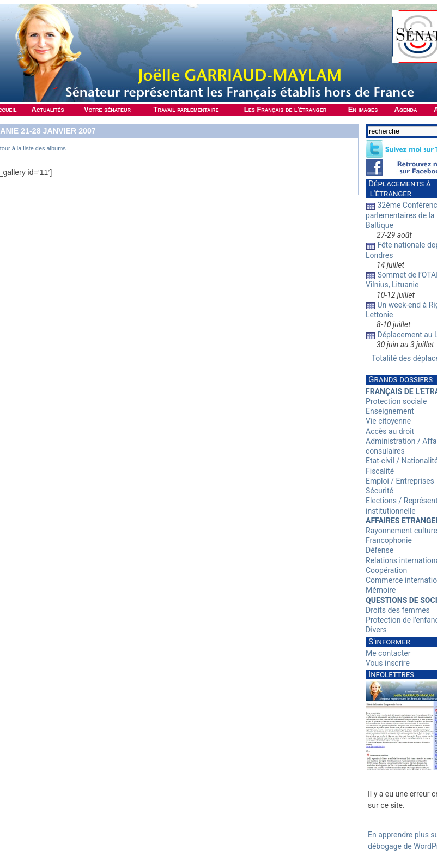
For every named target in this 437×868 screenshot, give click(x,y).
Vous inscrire (388, 663)
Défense (380, 550)
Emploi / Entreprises (400, 481)
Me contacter (388, 653)
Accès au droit (390, 431)
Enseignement (390, 411)
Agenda (406, 109)
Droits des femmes (398, 610)
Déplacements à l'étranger (398, 189)
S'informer (389, 642)
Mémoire (381, 590)
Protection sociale (396, 401)
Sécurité (380, 491)
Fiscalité (380, 471)
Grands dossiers (400, 379)
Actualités (48, 109)
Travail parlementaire (186, 109)
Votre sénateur (107, 109)
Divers (376, 630)
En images (363, 109)
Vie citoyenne (388, 421)
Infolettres (391, 674)
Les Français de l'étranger (285, 109)
